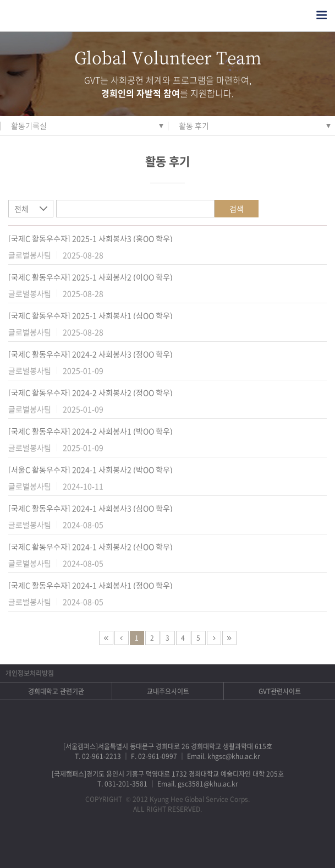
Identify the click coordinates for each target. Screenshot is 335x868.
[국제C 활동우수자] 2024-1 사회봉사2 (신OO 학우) (90, 547)
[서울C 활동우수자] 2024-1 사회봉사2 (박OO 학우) (90, 470)
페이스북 (125, 844)
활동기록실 (29, 125)
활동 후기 (194, 125)
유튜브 (210, 844)
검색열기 (300, 15)
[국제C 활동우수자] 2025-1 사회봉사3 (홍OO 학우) (90, 238)
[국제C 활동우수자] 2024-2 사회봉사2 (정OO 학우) (90, 392)
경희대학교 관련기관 (56, 691)
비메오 (182, 844)
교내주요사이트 (168, 691)
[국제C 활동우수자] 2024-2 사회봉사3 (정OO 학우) (90, 354)
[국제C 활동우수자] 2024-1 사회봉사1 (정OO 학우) (90, 585)
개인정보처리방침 (30, 673)
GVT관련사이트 (280, 691)
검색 (237, 209)
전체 (21, 209)
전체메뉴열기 (322, 15)
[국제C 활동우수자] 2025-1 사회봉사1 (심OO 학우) (90, 315)
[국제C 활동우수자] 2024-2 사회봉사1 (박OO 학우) (90, 431)
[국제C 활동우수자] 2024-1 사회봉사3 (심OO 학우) (90, 508)
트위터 (153, 844)
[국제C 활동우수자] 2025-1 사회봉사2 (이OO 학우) (90, 277)
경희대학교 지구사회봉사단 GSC (60, 16)
